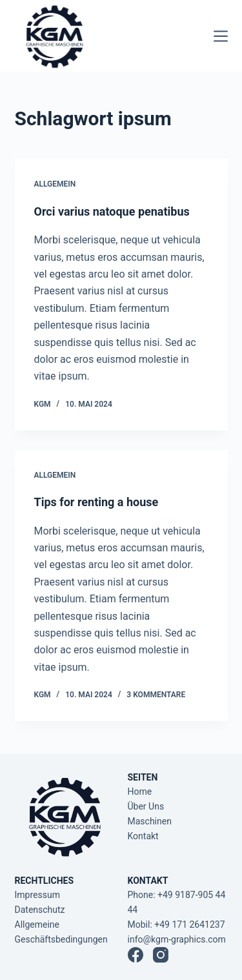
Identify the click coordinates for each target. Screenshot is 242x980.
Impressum (37, 895)
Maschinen (150, 821)
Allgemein (55, 184)
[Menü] (221, 36)
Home (140, 791)
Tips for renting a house (96, 502)
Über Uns (146, 806)
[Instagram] (161, 955)
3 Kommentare (156, 695)
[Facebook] (136, 955)
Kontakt (143, 836)
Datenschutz (40, 910)
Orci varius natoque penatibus (112, 211)
